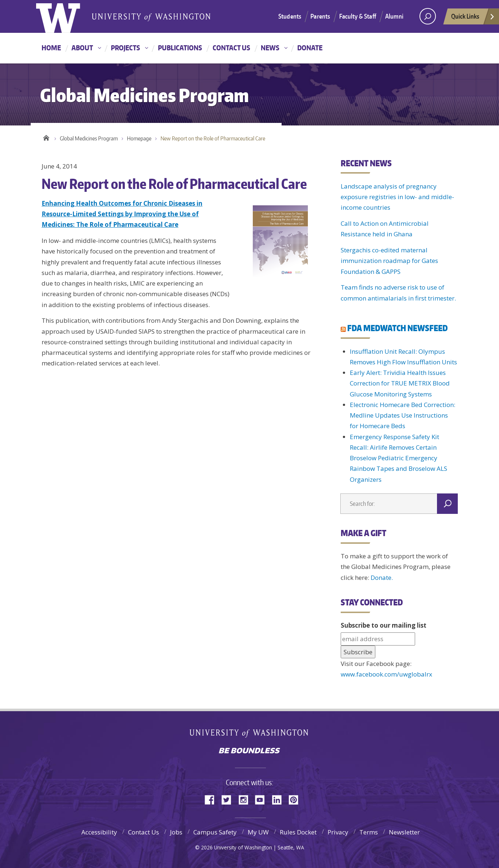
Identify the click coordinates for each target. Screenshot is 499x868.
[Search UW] (428, 16)
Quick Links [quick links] (473, 18)
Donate (310, 48)
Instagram (246, 799)
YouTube (263, 799)
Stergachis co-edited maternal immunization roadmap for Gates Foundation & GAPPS (389, 261)
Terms (369, 832)
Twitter (229, 799)
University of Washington (250, 735)
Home (51, 48)
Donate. (382, 578)
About (82, 48)
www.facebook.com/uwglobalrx (386, 674)
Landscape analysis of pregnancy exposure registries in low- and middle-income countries (397, 197)
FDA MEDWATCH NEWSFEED (397, 328)
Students (290, 16)
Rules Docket (298, 832)
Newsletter (404, 832)
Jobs (176, 832)
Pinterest (296, 799)
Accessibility (99, 832)
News (270, 48)
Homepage (139, 138)
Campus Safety (215, 832)
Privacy (338, 832)
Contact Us (231, 48)
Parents (320, 16)
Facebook (212, 799)
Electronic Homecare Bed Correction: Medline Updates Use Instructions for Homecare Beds (403, 415)
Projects (125, 48)
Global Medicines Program (89, 138)
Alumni (394, 16)
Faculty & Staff (358, 16)
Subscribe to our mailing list (384, 625)
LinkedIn (279, 799)
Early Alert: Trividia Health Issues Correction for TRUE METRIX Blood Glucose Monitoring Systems (400, 383)
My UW (258, 832)
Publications (180, 48)
